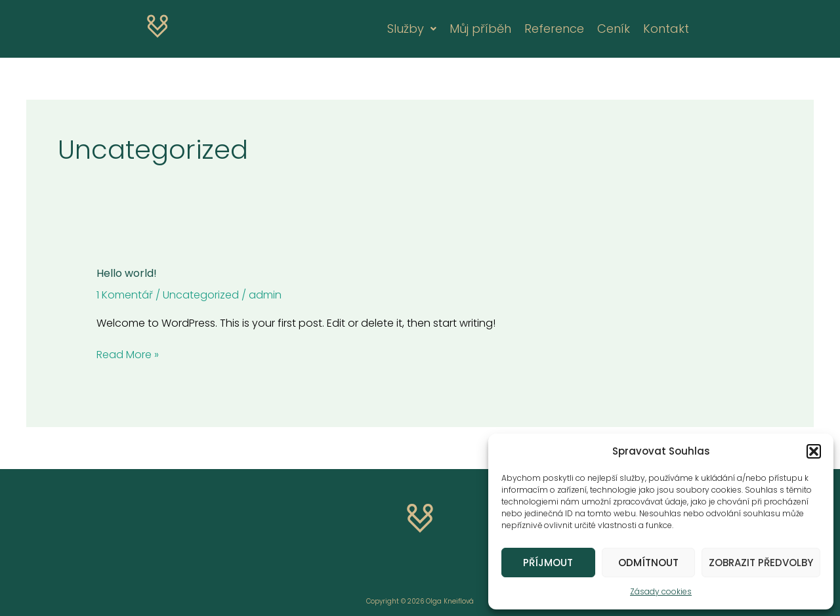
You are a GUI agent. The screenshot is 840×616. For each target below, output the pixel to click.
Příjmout (548, 563)
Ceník (614, 29)
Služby (412, 29)
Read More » (128, 355)
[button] (814, 451)
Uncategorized (201, 295)
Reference (554, 29)
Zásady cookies (661, 591)
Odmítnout (648, 563)
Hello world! (127, 273)
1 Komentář (125, 295)
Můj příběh (480, 29)
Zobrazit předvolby (761, 563)
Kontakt (666, 29)
